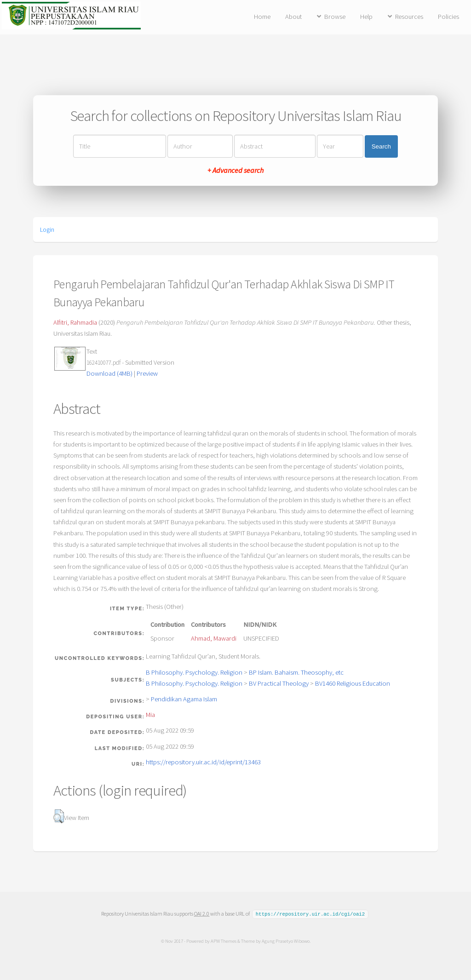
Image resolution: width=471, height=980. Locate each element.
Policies (448, 17)
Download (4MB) (109, 373)
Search (381, 146)
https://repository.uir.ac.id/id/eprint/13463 (203, 762)
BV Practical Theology (279, 683)
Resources (409, 17)
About (293, 17)
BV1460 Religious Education (353, 683)
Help (366, 17)
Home (262, 17)
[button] (59, 816)
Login (47, 229)
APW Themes (223, 940)
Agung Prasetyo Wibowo (285, 940)
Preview (147, 373)
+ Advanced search (235, 170)
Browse (335, 17)
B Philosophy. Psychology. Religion (194, 672)
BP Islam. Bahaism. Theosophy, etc (296, 672)
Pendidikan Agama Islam (184, 699)
